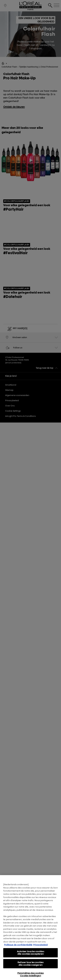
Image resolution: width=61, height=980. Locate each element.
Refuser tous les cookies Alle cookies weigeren (30, 965)
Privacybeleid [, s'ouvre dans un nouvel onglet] (40, 946)
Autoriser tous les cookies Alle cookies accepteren (30, 954)
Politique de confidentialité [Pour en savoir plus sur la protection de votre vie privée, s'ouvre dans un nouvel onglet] (18, 946)
